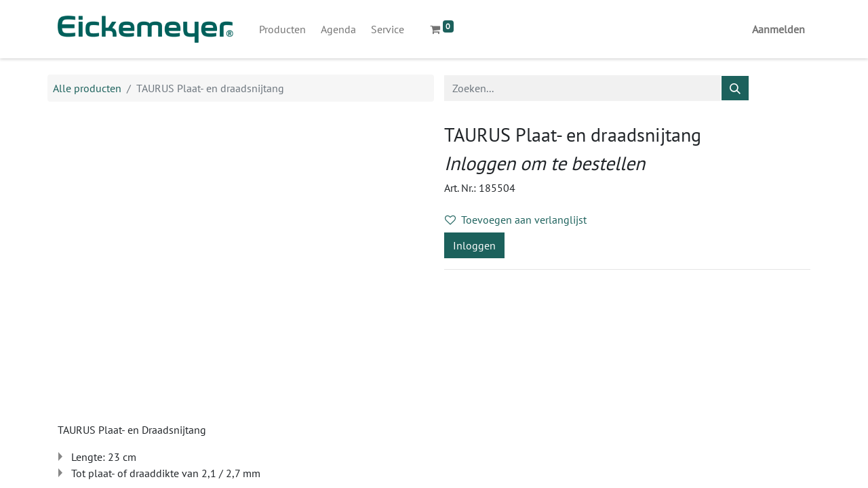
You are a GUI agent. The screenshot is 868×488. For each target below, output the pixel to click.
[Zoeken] (735, 88)
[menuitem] (282, 29)
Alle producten (87, 88)
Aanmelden (778, 29)
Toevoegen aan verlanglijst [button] (516, 220)
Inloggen (474, 245)
